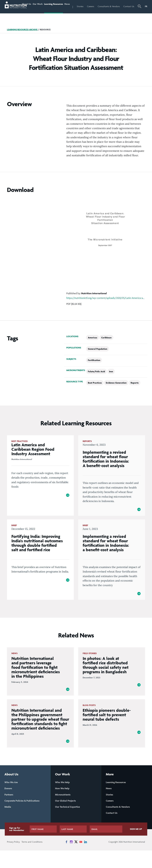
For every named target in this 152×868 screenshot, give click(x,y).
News (74, 6)
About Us (30, 13)
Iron (111, 384)
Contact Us (131, 13)
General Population (98, 361)
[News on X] (76, 859)
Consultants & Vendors (113, 13)
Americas (92, 350)
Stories (88, 6)
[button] (140, 13)
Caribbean (106, 350)
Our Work (41, 13)
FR (146, 6)
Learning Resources (56, 13)
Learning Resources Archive (23, 42)
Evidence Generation (116, 395)
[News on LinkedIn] (85, 859)
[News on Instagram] (71, 859)
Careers (99, 6)
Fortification (94, 373)
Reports (135, 395)
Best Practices (95, 395)
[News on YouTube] (81, 859)
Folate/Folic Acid (96, 384)
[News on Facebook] (66, 859)
